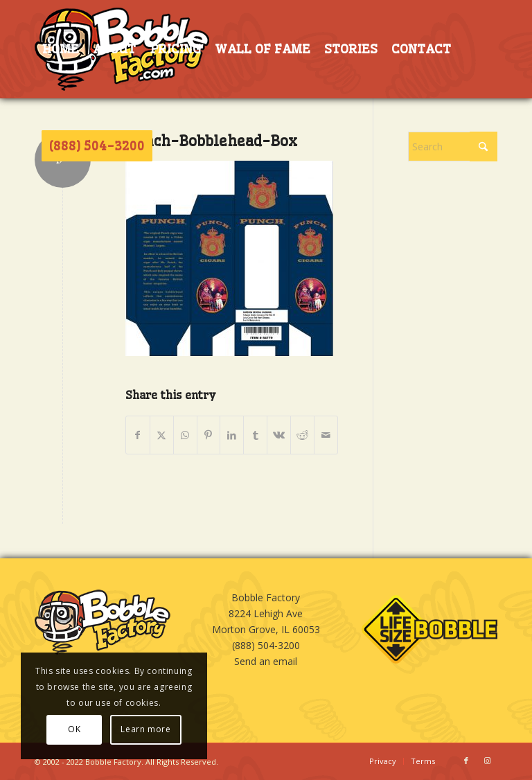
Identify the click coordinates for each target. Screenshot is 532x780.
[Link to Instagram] (487, 761)
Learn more (145, 729)
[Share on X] (162, 435)
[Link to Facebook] (466, 761)
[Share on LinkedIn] (232, 435)
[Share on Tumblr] (255, 435)
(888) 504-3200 (266, 645)
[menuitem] (60, 49)
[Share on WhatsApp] (185, 435)
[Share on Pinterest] (209, 435)
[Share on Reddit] (302, 435)
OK (74, 729)
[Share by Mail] (326, 435)
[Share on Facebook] (138, 435)
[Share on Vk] (279, 435)
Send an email (266, 661)
